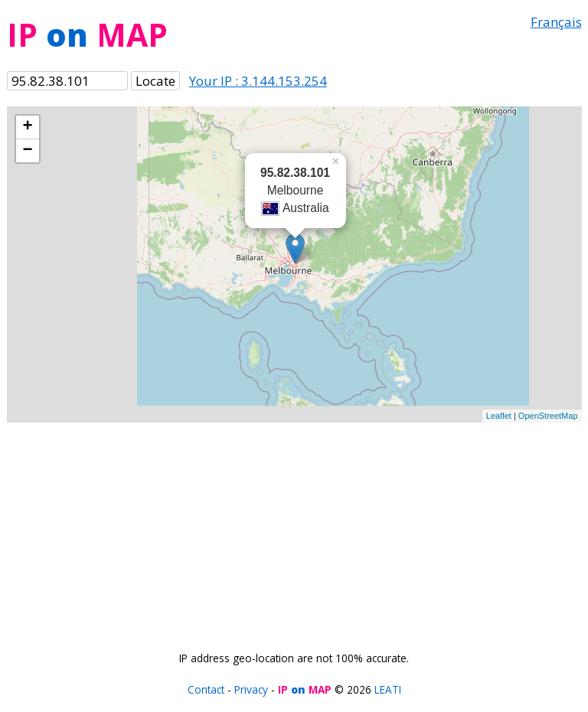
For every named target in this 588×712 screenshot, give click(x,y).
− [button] (27, 151)
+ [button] (27, 127)
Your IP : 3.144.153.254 (258, 81)
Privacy (251, 689)
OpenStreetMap (548, 416)
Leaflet (499, 416)
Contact (206, 689)
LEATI (388, 689)
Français (556, 22)
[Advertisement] (294, 530)
